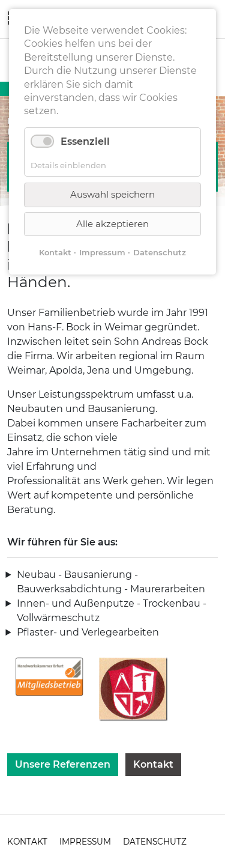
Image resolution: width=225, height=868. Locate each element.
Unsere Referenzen (63, 764)
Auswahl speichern (112, 194)
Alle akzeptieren (112, 224)
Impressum (102, 252)
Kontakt (153, 764)
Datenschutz (160, 252)
